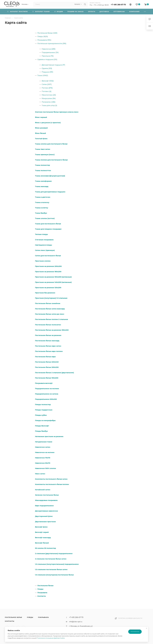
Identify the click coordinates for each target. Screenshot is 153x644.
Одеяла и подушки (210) (47, 59)
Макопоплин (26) (49, 95)
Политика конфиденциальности (130, 618)
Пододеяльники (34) (50, 52)
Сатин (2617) (47, 84)
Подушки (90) (47, 72)
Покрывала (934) (44, 40)
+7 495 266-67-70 (118, 5)
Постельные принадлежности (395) (52, 43)
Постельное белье (45, 586)
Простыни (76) (48, 56)
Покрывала (42, 593)
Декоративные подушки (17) (53, 65)
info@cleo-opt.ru (76, 622)
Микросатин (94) (49, 98)
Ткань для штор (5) (49, 105)
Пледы (40, 589)
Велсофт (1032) (48, 81)
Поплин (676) (47, 88)
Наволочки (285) (49, 49)
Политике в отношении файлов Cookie (51, 638)
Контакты (42, 596)
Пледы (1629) (43, 36)
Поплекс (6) (47, 91)
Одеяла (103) (47, 68)
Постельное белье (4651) (47, 33)
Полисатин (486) (49, 102)
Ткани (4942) (43, 75)
